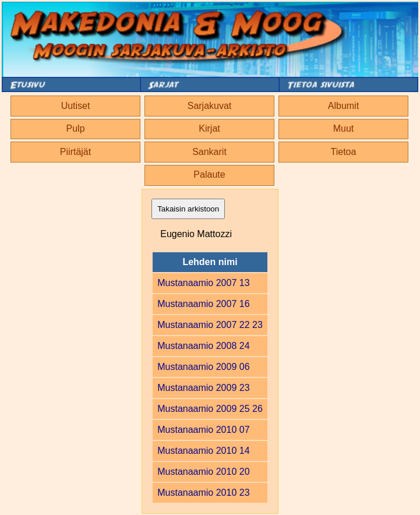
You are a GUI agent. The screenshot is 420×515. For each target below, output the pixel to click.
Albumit (343, 106)
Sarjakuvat (210, 106)
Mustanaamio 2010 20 (203, 472)
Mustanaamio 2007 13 (203, 283)
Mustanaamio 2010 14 (203, 451)
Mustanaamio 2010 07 (203, 430)
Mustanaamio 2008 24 (203, 346)
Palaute (209, 174)
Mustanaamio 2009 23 (203, 388)
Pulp (76, 128)
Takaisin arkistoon (188, 209)
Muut (344, 128)
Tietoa (344, 152)
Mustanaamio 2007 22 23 (210, 325)
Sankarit (209, 152)
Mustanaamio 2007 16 (203, 304)
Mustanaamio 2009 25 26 (210, 409)
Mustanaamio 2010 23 (203, 493)
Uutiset (76, 106)
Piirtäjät (75, 152)
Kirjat (209, 128)
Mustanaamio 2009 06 (203, 367)
